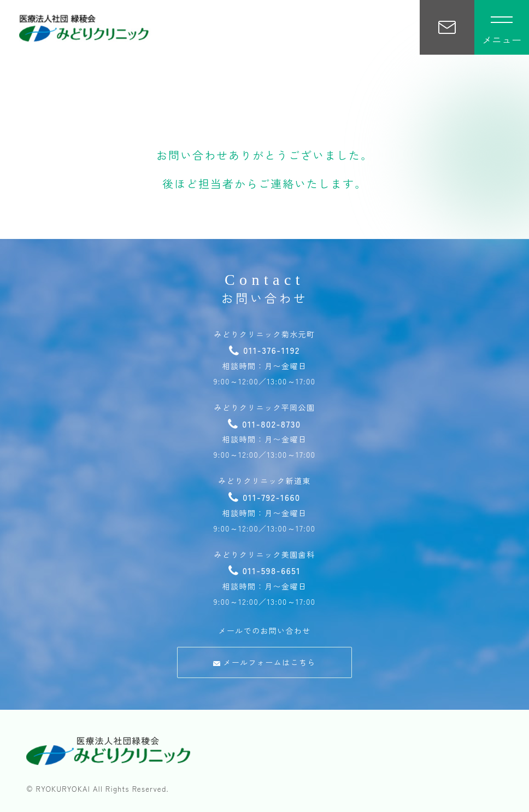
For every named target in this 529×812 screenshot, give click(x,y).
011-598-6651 (265, 570)
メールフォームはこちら (264, 662)
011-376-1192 (264, 350)
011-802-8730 (264, 424)
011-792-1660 (264, 497)
